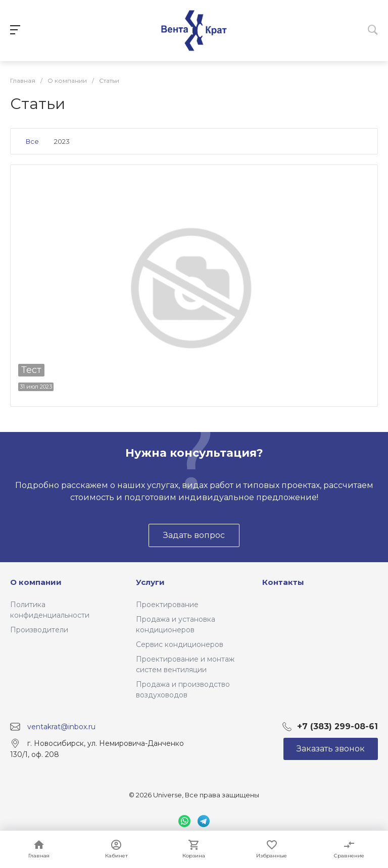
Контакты (283, 582)
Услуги (150, 582)
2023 (62, 141)
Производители (39, 630)
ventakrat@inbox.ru (61, 726)
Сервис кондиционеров (180, 644)
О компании (36, 582)
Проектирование (167, 605)
